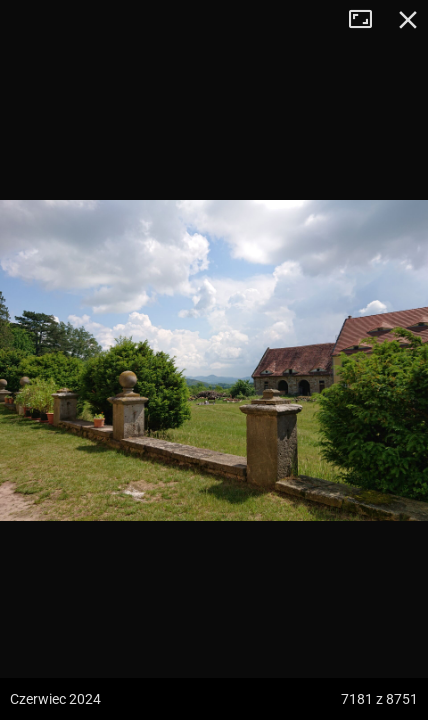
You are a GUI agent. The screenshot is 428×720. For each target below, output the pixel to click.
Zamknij (408, 20)
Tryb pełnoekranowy (368, 20)
